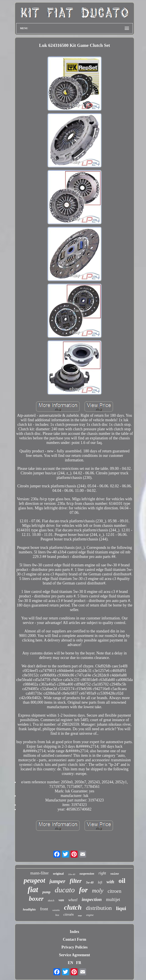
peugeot (34, 880)
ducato (65, 890)
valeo (114, 874)
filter (76, 881)
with (110, 882)
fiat (33, 890)
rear (80, 916)
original (58, 874)
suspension (87, 874)
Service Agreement (75, 955)
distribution (99, 908)
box (57, 915)
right (102, 873)
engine (90, 915)
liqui (121, 908)
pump (46, 892)
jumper (57, 881)
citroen (115, 891)
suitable (56, 910)
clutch (73, 907)
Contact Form (75, 939)
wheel (73, 900)
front (44, 909)
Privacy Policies (74, 947)
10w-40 (72, 874)
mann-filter (40, 873)
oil (122, 881)
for (83, 890)
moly (98, 891)
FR (79, 963)
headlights (29, 910)
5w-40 (90, 883)
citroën (68, 914)
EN (71, 963)
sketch (51, 901)
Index (75, 932)
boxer (36, 899)
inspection (92, 899)
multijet (113, 899)
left (100, 882)
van (61, 900)
